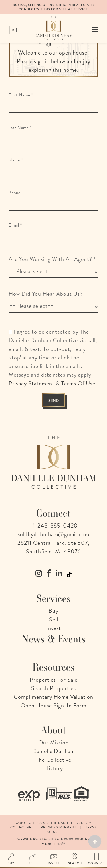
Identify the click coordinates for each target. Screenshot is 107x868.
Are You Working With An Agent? (52, 259)
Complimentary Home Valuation (53, 697)
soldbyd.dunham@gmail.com (53, 534)
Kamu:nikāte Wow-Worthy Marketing (64, 842)
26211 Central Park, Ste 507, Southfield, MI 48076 (53, 547)
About (53, 730)
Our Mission (53, 742)
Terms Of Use (78, 383)
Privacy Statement (32, 383)
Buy (53, 611)
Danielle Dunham (54, 751)
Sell (54, 619)
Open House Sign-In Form (53, 705)
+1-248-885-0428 (53, 526)
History (54, 768)
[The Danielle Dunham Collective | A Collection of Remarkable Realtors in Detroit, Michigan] (53, 28)
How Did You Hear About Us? (46, 294)
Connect (27, 9)
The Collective (53, 760)
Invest (53, 628)
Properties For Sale (54, 680)
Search (75, 863)
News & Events (54, 639)
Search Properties (53, 688)
